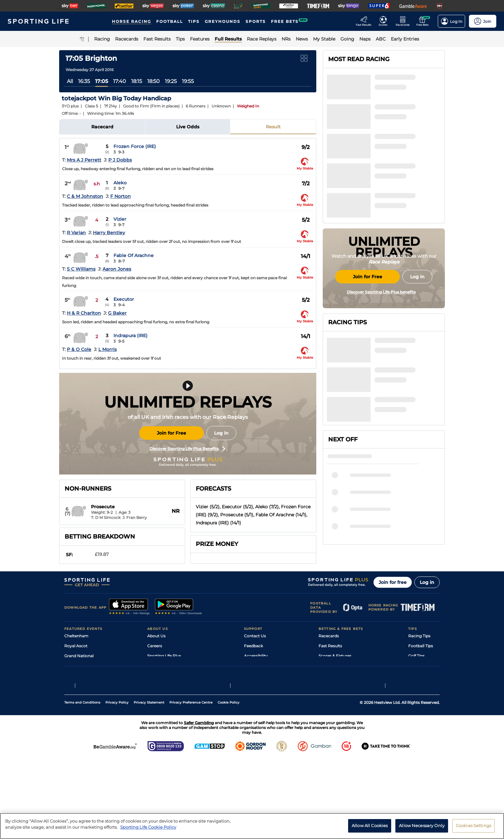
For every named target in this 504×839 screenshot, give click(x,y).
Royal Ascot (76, 686)
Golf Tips (416, 696)
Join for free (393, 622)
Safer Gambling (259, 706)
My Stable (328, 716)
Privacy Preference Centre (191, 783)
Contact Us (255, 676)
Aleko (120, 183)
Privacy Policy (117, 783)
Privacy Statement (149, 783)
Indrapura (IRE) (130, 336)
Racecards (329, 676)
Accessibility (256, 696)
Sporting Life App (164, 706)
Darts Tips (418, 706)
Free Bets (328, 726)
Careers (155, 686)
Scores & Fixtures (335, 696)
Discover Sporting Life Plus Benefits (187, 449)
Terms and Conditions (82, 783)
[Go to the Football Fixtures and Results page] (385, 21)
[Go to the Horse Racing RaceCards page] (405, 21)
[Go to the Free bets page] (424, 21)
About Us (156, 676)
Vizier (120, 219)
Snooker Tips (421, 716)
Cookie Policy (229, 783)
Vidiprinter (329, 706)
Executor (124, 299)
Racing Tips (419, 676)
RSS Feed (156, 736)
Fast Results (330, 686)
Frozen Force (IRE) (135, 146)
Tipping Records (424, 726)
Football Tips (421, 686)
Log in (221, 433)
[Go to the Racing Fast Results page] (365, 21)
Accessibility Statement (170, 716)
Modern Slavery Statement (173, 726)
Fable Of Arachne (134, 255)
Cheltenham (76, 676)
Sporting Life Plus (164, 696)
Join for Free (171, 433)
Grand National (79, 696)
